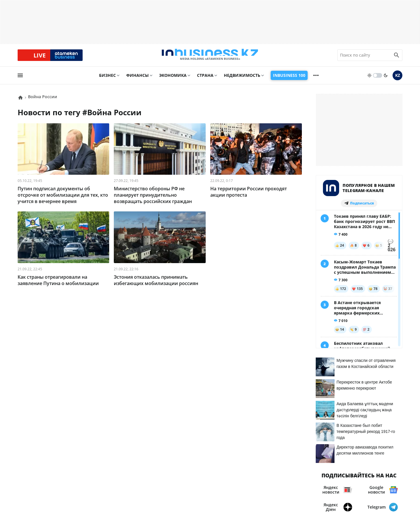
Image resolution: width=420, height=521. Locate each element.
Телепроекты (104, 490)
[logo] (210, 57)
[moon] (386, 80)
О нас (24, 490)
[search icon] (397, 57)
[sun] (369, 80)
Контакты (47, 490)
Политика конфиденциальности (205, 507)
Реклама (74, 490)
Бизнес (107, 80)
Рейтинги (163, 490)
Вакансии (135, 490)
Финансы (137, 80)
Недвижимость (242, 80)
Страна (205, 80)
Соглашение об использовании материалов (349, 476)
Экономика (173, 80)
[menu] (20, 80)
